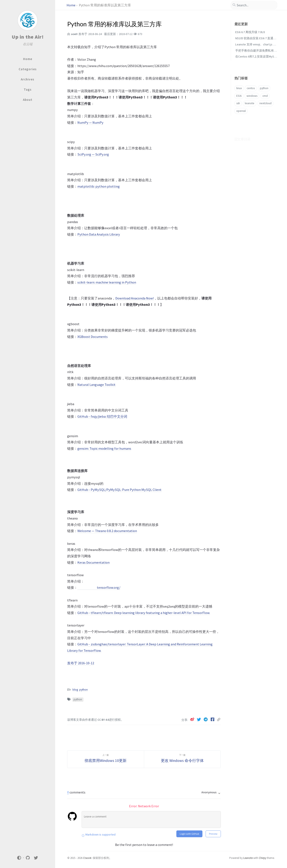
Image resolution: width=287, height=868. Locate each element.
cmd (265, 96)
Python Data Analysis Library (99, 234)
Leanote (248, 858)
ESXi (239, 96)
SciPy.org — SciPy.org (93, 154)
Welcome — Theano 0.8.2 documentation (107, 531)
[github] (28, 858)
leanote (250, 103)
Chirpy (263, 858)
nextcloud (265, 103)
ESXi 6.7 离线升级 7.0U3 (250, 32)
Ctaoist (87, 858)
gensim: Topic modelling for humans (104, 448)
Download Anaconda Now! (135, 298)
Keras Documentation (93, 562)
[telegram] (206, 719)
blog (75, 690)
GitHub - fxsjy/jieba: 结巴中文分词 (102, 416)
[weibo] (192, 719)
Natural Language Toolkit (96, 385)
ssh (238, 103)
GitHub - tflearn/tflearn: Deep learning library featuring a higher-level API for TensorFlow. (144, 613)
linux (239, 88)
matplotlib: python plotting (99, 186)
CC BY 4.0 (103, 720)
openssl (241, 111)
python (84, 690)
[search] (254, 5)
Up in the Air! (28, 37)
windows (252, 96)
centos (251, 88)
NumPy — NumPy (90, 122)
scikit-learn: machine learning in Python (107, 282)
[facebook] (213, 719)
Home (71, 5)
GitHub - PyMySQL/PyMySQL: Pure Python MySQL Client (119, 490)
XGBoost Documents (93, 337)
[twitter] (36, 858)
